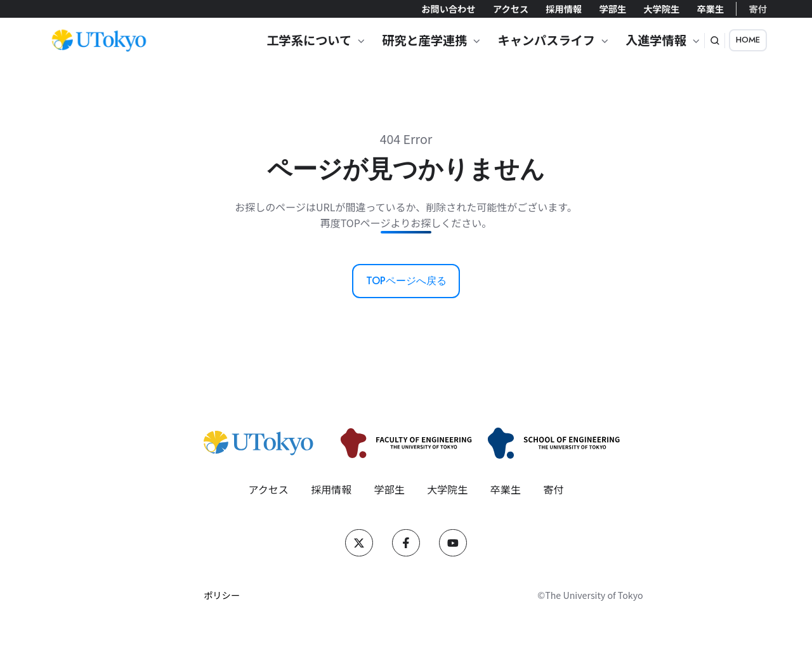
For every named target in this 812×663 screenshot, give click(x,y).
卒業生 (710, 9)
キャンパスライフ (546, 40)
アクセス (511, 9)
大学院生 (661, 9)
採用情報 (564, 9)
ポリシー (222, 595)
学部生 (612, 9)
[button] (715, 41)
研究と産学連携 (424, 40)
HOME (748, 40)
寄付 (758, 9)
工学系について (309, 40)
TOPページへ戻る (406, 281)
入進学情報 (656, 40)
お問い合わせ (448, 9)
